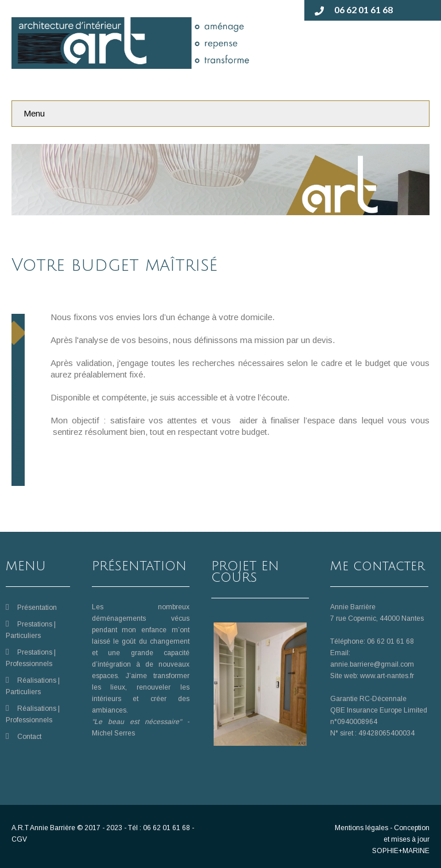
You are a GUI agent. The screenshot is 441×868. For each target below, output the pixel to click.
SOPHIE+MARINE (401, 851)
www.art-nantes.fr (387, 676)
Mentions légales (361, 828)
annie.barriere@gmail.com (372, 664)
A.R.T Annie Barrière (43, 828)
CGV (19, 839)
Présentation (37, 608)
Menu (34, 113)
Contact (29, 737)
